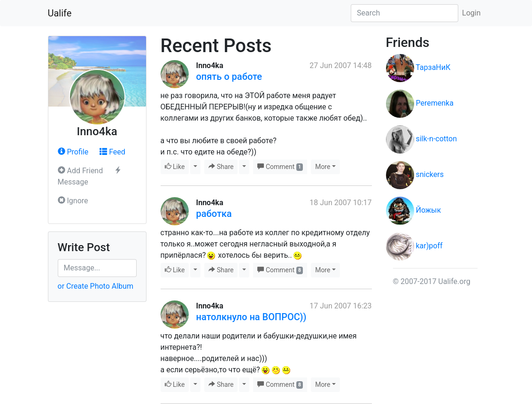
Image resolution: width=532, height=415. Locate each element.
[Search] (405, 13)
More (323, 167)
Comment (280, 167)
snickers (429, 174)
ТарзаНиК (433, 67)
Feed (112, 152)
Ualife (60, 13)
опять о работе (229, 77)
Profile (73, 152)
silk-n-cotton (436, 139)
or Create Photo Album (96, 286)
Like (175, 167)
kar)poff (429, 246)
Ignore (73, 201)
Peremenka (434, 103)
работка (214, 214)
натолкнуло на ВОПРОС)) (251, 317)
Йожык (428, 210)
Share (221, 167)
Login (471, 13)
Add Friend (81, 171)
